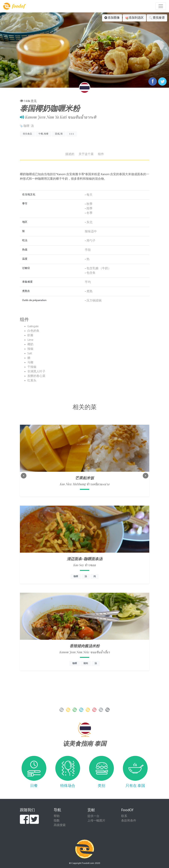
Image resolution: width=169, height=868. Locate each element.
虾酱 (30, 335)
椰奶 (30, 345)
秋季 (89, 204)
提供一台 (93, 816)
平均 (88, 282)
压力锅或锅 (94, 301)
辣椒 (30, 349)
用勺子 (91, 241)
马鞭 (30, 363)
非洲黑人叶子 (36, 372)
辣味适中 (91, 232)
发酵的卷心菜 (36, 376)
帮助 (57, 816)
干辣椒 (32, 367)
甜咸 (57, 134)
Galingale (33, 326)
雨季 (89, 209)
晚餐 (46, 134)
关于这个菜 (86, 154)
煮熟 (89, 291)
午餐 (41, 134)
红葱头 (32, 381)
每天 (89, 195)
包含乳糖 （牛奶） (99, 269)
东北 (89, 222)
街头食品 (27, 134)
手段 (88, 250)
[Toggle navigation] (161, 6)
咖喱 (26, 126)
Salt (30, 354)
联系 (124, 816)
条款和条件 (129, 821)
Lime (30, 340)
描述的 (70, 154)
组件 (101, 154)
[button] (24, 476)
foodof (14, 6)
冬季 (89, 213)
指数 (57, 821)
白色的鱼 (33, 331)
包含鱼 (91, 273)
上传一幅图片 (96, 821)
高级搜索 (60, 825)
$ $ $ (72, 134)
